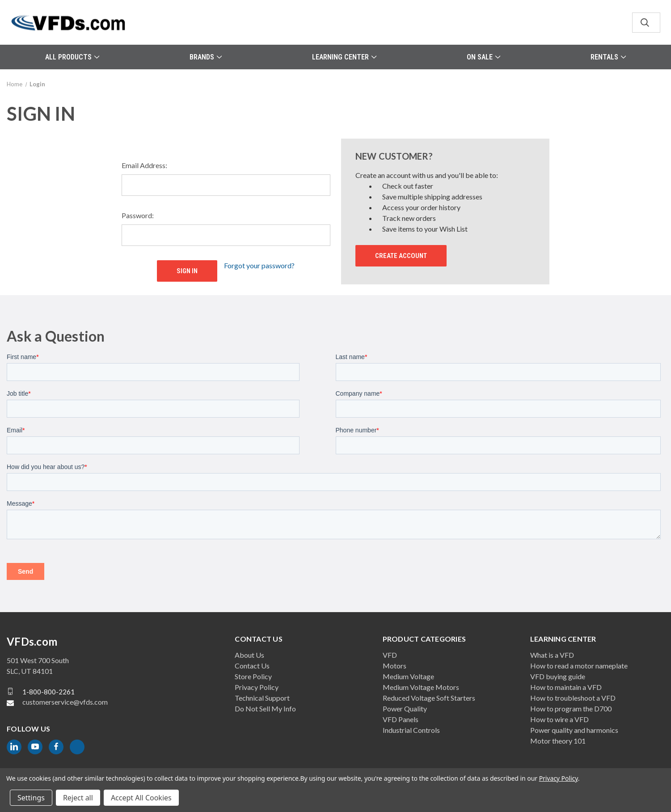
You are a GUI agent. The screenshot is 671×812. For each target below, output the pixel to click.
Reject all (78, 798)
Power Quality (405, 708)
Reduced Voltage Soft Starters (429, 698)
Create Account (401, 256)
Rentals (608, 57)
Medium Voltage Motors (421, 687)
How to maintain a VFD (566, 687)
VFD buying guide (558, 676)
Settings (31, 798)
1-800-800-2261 (49, 691)
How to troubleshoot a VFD (573, 698)
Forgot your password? (259, 265)
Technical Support (262, 698)
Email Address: (144, 165)
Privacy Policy (257, 687)
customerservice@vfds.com (65, 702)
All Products (72, 57)
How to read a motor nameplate (579, 666)
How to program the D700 (571, 708)
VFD (390, 655)
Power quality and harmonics (574, 730)
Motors (395, 666)
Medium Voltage (408, 676)
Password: (138, 215)
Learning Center (344, 57)
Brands (206, 57)
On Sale (483, 57)
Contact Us (252, 666)
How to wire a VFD (559, 719)
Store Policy (253, 676)
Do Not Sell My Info (265, 708)
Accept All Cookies (141, 798)
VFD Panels (401, 719)
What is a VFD (552, 655)
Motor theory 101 (558, 741)
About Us (249, 655)
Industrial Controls (411, 730)
